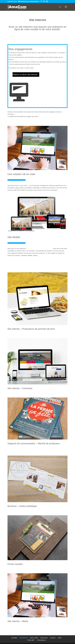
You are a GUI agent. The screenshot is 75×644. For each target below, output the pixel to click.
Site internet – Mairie (18, 621)
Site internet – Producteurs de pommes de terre (31, 329)
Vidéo (60, 638)
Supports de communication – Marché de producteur (34, 444)
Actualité (14, 638)
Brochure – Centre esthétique (22, 506)
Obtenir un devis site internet (25, 75)
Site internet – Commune (20, 388)
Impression (44, 638)
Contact (53, 638)
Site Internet (24, 638)
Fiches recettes (15, 564)
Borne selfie (34, 638)
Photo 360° (31, 640)
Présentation (41, 640)
